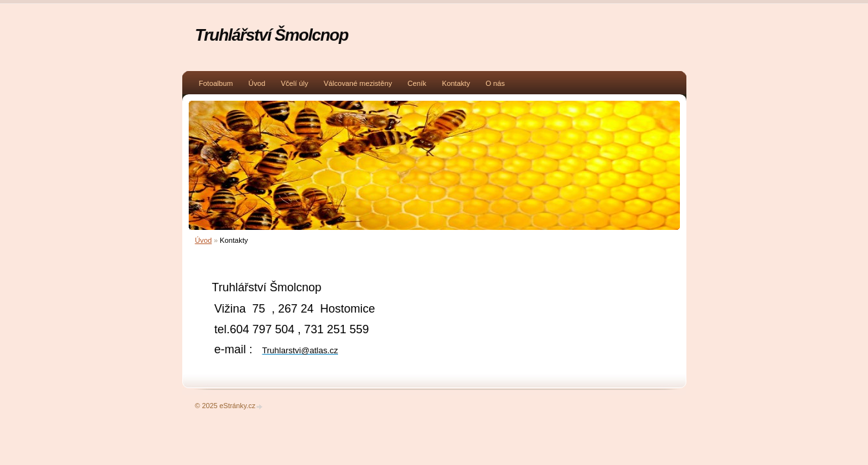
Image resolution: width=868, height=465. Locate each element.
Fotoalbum (216, 83)
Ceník (417, 83)
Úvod (257, 83)
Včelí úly (294, 83)
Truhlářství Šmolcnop (272, 35)
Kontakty (456, 83)
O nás (495, 83)
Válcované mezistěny (358, 83)
